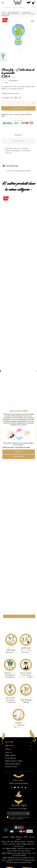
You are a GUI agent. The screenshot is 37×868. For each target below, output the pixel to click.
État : (3, 83)
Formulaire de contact (11, 767)
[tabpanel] (18, 34)
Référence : (5, 80)
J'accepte (18, 452)
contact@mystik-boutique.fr (13, 764)
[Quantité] (18, 103)
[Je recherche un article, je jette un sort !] (18, 7)
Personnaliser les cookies (23, 447)
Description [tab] (18, 135)
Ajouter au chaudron (19, 108)
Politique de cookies (8, 447)
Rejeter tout (18, 456)
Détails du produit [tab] (19, 141)
